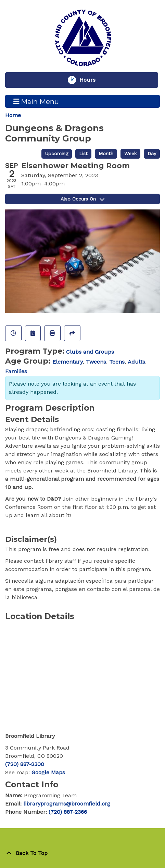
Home (13, 115)
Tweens (96, 362)
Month (106, 153)
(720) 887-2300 (25, 764)
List (83, 153)
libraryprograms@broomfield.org (67, 804)
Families (16, 371)
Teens (117, 362)
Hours (91, 80)
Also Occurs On (82, 199)
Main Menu (36, 101)
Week (130, 153)
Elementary (68, 362)
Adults (136, 362)
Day (152, 153)
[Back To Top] (82, 853)
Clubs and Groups (90, 352)
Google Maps (48, 772)
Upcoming (57, 153)
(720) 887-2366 (68, 812)
